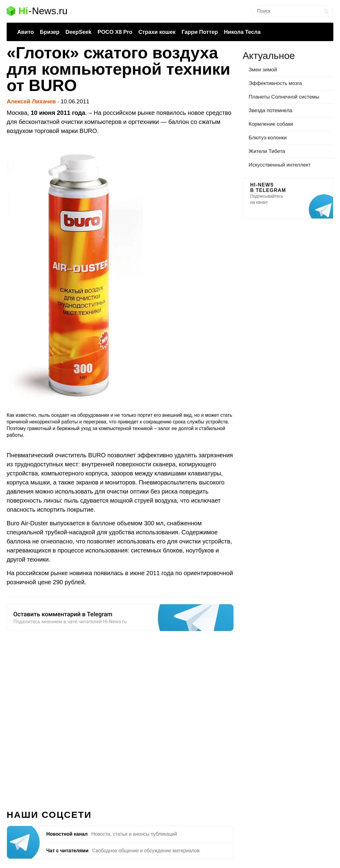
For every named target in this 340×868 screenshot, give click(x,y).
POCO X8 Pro (115, 32)
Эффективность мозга (275, 83)
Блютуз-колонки (268, 138)
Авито (26, 32)
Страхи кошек (157, 32)
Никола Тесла (242, 32)
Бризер (50, 32)
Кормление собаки (271, 124)
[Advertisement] (120, 717)
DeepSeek (78, 32)
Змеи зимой (263, 70)
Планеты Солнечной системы (284, 97)
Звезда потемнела (270, 110)
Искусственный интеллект (280, 165)
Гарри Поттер (200, 32)
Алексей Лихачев (31, 101)
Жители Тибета (267, 151)
